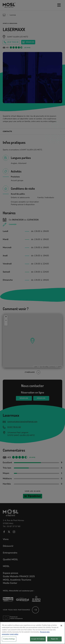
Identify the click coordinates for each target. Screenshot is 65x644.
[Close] (61, 627)
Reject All (54, 641)
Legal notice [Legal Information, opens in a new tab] (14, 636)
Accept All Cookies (38, 641)
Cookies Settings (9, 641)
